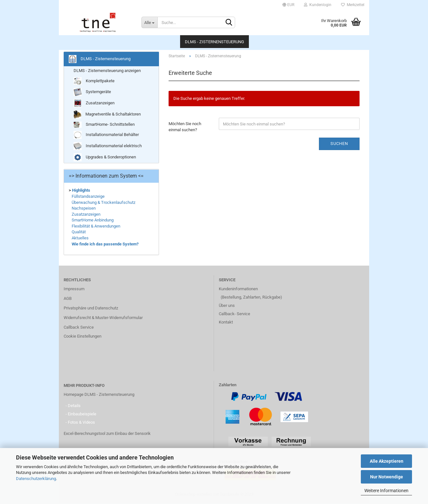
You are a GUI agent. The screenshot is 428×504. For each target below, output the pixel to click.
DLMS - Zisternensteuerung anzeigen (107, 72)
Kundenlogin (318, 5)
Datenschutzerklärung (36, 479)
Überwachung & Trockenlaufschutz (103, 203)
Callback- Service (234, 315)
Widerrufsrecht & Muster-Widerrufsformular (103, 319)
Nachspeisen (84, 209)
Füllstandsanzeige (88, 198)
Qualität (79, 233)
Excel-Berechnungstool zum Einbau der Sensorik (107, 435)
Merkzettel (353, 5)
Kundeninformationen (238, 290)
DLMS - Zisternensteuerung (214, 42)
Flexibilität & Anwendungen (96, 227)
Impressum (74, 290)
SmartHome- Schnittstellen (104, 126)
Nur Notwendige (387, 477)
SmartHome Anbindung (93, 221)
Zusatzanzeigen (94, 104)
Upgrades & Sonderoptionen (105, 158)
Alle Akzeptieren (387, 461)
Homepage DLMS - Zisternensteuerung (99, 396)
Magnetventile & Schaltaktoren (107, 116)
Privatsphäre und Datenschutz (91, 309)
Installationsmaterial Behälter (106, 136)
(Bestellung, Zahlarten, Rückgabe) (251, 298)
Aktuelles (80, 239)
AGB (68, 300)
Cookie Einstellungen (83, 337)
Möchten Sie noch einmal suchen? (185, 128)
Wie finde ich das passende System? (105, 245)
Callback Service (79, 328)
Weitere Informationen (386, 491)
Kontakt (226, 323)
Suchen (339, 145)
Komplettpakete (94, 82)
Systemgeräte (92, 93)
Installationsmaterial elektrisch (108, 147)
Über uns (227, 307)
